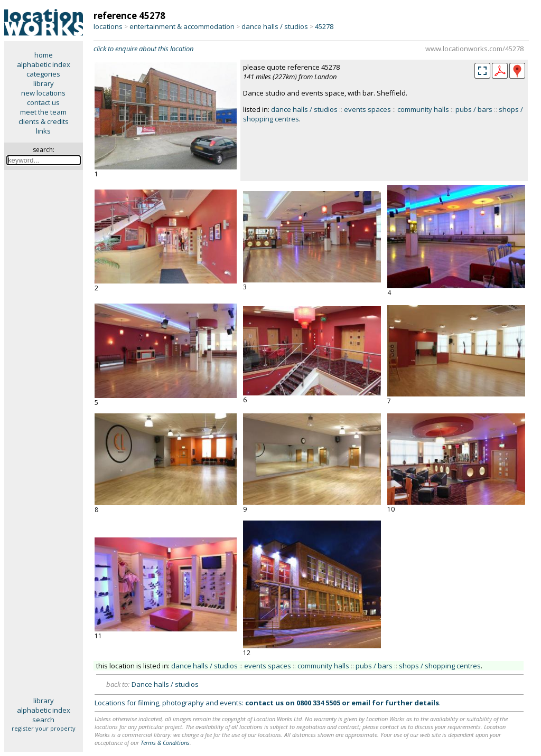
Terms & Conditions (165, 743)
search (43, 720)
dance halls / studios (275, 26)
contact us (43, 102)
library (44, 83)
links (43, 131)
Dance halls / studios (165, 684)
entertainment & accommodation (182, 26)
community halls (423, 109)
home (44, 55)
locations (108, 26)
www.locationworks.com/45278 (474, 49)
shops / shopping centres (440, 666)
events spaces (367, 109)
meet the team (43, 112)
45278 (324, 26)
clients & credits (44, 121)
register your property (44, 728)
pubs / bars (474, 109)
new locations (43, 93)
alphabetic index (44, 64)
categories (43, 74)
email (361, 703)
